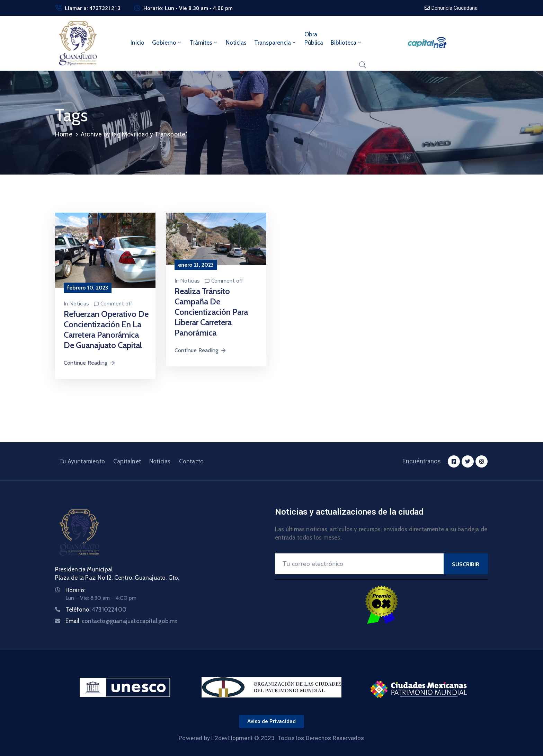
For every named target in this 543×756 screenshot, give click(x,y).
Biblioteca (346, 43)
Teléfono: (96, 610)
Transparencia (275, 43)
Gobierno (167, 43)
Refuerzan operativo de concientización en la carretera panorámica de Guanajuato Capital (106, 330)
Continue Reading (90, 363)
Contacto (192, 461)
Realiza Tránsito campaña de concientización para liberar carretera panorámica (211, 312)
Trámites (204, 43)
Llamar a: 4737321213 (93, 8)
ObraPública (314, 38)
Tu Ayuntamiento (82, 461)
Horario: (75, 590)
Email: (122, 621)
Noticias (236, 43)
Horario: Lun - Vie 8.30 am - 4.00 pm (188, 8)
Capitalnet (127, 461)
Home (64, 134)
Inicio (137, 43)
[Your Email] (359, 564)
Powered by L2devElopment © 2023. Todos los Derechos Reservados (271, 738)
